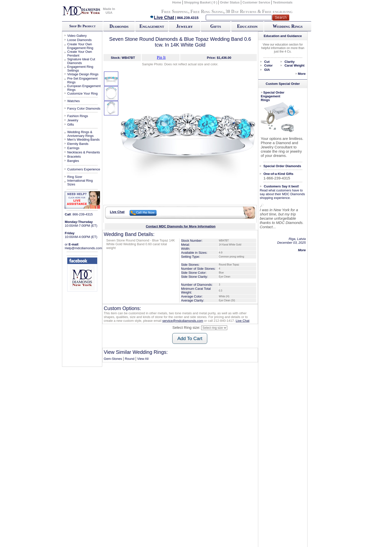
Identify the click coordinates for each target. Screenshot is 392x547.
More (302, 74)
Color (268, 65)
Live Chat (162, 18)
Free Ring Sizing (207, 12)
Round (129, 359)
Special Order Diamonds (282, 166)
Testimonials (283, 2)
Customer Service (256, 2)
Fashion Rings (78, 116)
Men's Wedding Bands (83, 140)
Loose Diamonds (79, 40)
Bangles (73, 161)
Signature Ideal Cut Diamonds (81, 61)
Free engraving (277, 12)
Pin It (161, 57)
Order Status (230, 2)
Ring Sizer (75, 177)
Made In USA (109, 11)
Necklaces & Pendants (84, 152)
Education (247, 26)
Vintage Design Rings (83, 74)
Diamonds (119, 26)
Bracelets (74, 157)
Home (177, 2)
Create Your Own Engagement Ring (80, 46)
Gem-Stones (113, 359)
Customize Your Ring (82, 93)
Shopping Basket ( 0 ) (201, 2)
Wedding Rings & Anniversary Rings (80, 134)
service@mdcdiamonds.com (183, 321)
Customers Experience (84, 169)
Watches (73, 101)
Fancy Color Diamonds (84, 108)
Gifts (216, 26)
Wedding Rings (288, 26)
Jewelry (184, 26)
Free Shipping (175, 12)
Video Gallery (77, 36)
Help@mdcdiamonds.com (83, 248)
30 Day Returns (241, 12)
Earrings (73, 148)
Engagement (152, 26)
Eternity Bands (78, 144)
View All (143, 359)
